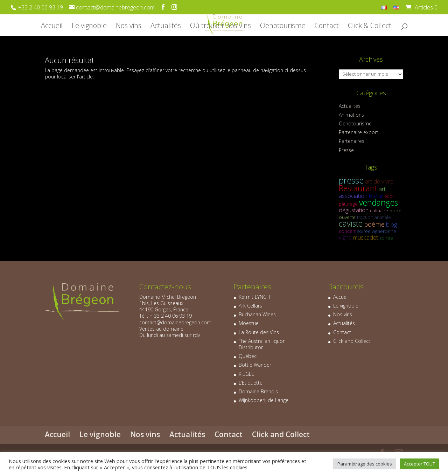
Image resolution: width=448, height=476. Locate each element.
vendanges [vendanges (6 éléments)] (379, 202)
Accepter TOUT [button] (419, 464)
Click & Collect (370, 27)
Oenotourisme (283, 27)
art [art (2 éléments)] (382, 189)
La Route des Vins (259, 332)
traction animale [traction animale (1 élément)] (374, 217)
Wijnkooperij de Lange (264, 400)
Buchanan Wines (257, 314)
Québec (248, 356)
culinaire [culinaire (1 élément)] (379, 211)
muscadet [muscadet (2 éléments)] (366, 237)
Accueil (52, 27)
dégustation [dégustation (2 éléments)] (354, 210)
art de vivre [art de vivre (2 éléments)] (379, 181)
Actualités (166, 27)
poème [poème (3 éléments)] (374, 224)
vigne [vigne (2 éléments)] (345, 237)
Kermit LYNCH (254, 297)
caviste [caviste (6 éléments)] (351, 223)
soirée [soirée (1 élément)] (386, 238)
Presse (346, 150)
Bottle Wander (255, 365)
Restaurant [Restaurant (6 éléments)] (358, 188)
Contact (327, 27)
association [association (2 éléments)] (353, 196)
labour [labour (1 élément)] (376, 196)
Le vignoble (89, 27)
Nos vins (129, 27)
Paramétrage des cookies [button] (365, 464)
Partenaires (352, 141)
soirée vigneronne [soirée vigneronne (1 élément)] (377, 231)
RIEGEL (246, 374)
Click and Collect (352, 341)
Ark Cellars (250, 306)
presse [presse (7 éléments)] (351, 180)
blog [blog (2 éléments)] (391, 224)
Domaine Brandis (258, 391)
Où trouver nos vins (220, 27)
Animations (351, 115)
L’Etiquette (251, 383)
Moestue (249, 323)
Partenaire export (359, 132)
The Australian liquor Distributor (262, 344)
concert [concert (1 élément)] (347, 231)
